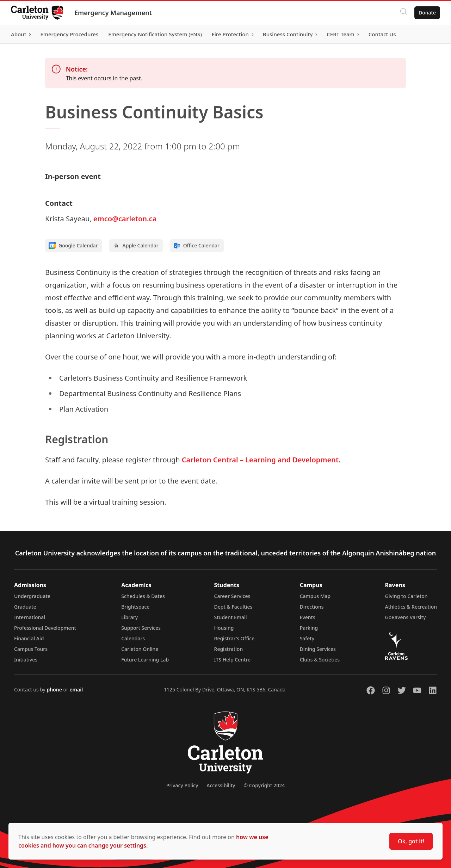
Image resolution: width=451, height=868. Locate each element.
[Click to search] (403, 13)
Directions (312, 607)
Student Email (231, 617)
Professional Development (45, 628)
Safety (307, 638)
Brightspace (135, 607)
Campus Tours (31, 649)
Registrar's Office (234, 638)
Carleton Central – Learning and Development (260, 460)
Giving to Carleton (406, 596)
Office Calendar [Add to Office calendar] (196, 246)
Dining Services (318, 649)
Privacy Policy (182, 785)
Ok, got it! (411, 841)
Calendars (133, 638)
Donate (427, 13)
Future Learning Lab (145, 660)
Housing (224, 628)
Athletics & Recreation (411, 607)
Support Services (141, 628)
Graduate (25, 607)
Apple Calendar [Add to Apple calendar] (136, 246)
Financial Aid (29, 638)
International (30, 617)
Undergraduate (32, 596)
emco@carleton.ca (125, 219)
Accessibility (221, 785)
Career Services (232, 596)
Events (308, 617)
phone (55, 690)
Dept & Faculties (233, 607)
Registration (229, 649)
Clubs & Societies (320, 660)
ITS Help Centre (233, 660)
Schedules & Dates (143, 596)
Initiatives (26, 660)
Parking (309, 628)
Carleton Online (140, 649)
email (76, 690)
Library (129, 617)
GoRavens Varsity (406, 617)
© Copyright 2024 (264, 785)
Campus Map (315, 596)
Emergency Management (113, 13)
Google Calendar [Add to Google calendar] (73, 246)
